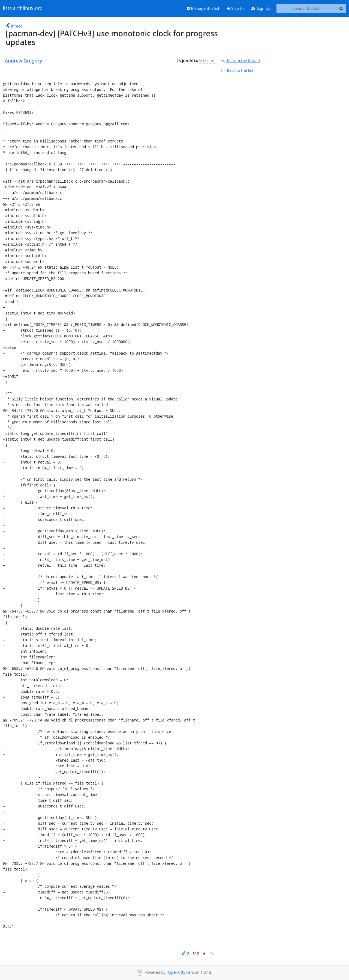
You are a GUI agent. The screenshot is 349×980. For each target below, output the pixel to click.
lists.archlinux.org (23, 8)
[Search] (341, 8)
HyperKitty (176, 972)
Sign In (235, 8)
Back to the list (237, 70)
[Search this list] (307, 8)
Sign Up (261, 8)
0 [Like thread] (186, 953)
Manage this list (203, 8)
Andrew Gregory (24, 61)
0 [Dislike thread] (196, 953)
